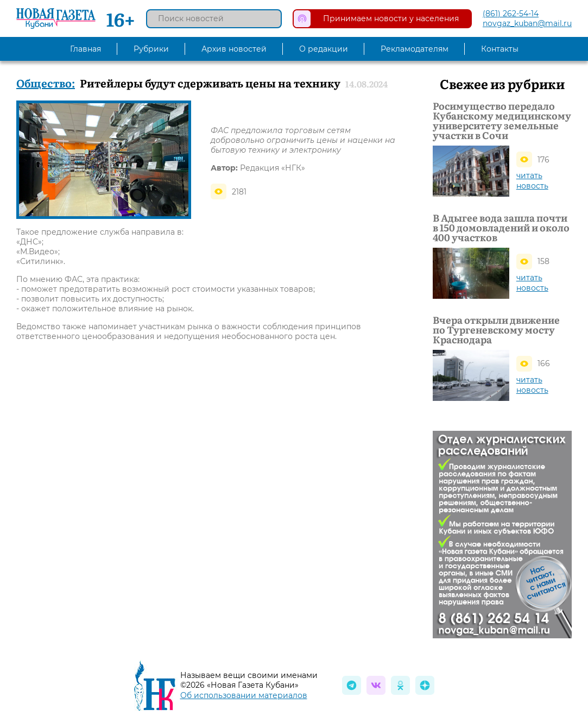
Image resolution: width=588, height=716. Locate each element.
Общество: (46, 83)
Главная (86, 49)
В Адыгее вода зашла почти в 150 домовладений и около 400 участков (501, 228)
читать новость (532, 181)
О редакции (324, 49)
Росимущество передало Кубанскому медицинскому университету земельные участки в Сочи (502, 121)
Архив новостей (234, 49)
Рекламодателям (415, 49)
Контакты (500, 49)
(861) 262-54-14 (511, 14)
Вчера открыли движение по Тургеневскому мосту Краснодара (496, 330)
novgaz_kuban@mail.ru (527, 23)
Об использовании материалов (244, 695)
